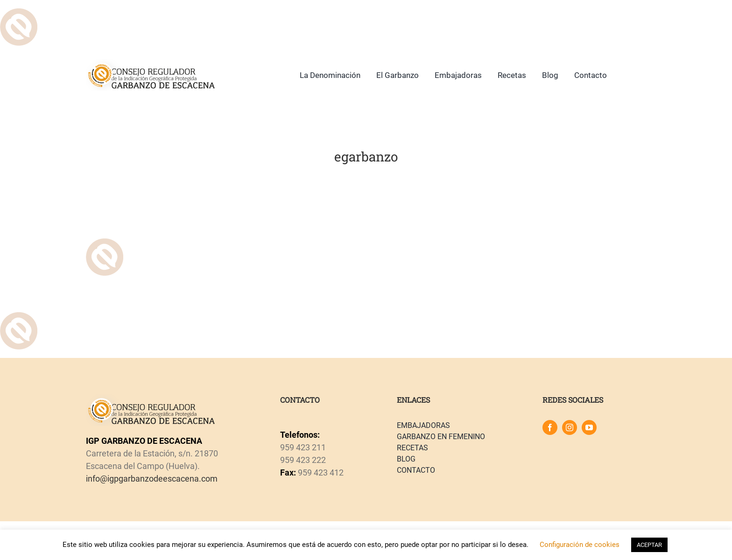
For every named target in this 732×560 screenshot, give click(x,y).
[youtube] (589, 427)
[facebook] (550, 427)
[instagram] (570, 427)
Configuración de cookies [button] (580, 545)
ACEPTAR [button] (649, 545)
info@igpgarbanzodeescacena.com (152, 479)
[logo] (151, 63)
